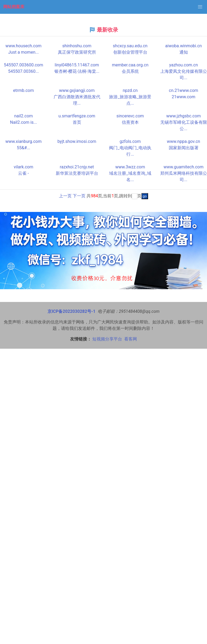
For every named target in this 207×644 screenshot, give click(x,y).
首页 (77, 122)
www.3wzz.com (130, 167)
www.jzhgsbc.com (183, 116)
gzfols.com (130, 141)
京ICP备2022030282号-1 (72, 311)
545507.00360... (24, 71)
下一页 (79, 196)
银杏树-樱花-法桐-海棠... (77, 71)
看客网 (131, 339)
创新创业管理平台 (130, 52)
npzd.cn (130, 90)
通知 (184, 52)
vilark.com (24, 167)
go (145, 196)
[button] (200, 7)
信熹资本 (130, 122)
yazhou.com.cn (183, 65)
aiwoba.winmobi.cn (184, 46)
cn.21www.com (183, 90)
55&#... (23, 148)
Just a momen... (23, 52)
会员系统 (130, 71)
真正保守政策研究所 (77, 52)
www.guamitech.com (183, 167)
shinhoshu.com (77, 46)
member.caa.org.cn (130, 65)
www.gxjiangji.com (77, 90)
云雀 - (23, 173)
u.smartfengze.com (77, 116)
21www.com (184, 97)
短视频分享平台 (107, 339)
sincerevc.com (130, 116)
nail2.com (23, 116)
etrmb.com (24, 90)
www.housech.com (24, 46)
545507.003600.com (24, 65)
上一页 (65, 196)
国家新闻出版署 (184, 148)
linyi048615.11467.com (77, 65)
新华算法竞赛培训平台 (77, 173)
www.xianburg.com (23, 141)
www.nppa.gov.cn (184, 141)
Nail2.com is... (23, 122)
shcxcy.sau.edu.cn (130, 46)
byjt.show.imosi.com (77, 141)
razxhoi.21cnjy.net (77, 167)
